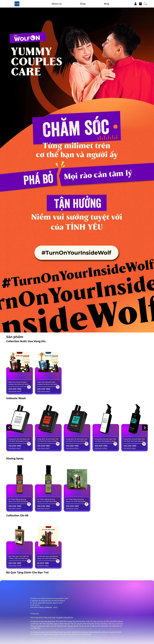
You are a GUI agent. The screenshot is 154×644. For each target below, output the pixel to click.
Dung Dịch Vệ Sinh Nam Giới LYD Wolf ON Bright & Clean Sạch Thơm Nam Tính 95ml (19, 434)
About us (57, 4)
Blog (107, 4)
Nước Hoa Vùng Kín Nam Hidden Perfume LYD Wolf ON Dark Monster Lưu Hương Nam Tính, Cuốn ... (19, 380)
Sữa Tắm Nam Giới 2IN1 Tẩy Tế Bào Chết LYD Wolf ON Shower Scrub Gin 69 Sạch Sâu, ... (19, 546)
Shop (83, 4)
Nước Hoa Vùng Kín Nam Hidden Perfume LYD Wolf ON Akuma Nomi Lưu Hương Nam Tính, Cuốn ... (48, 380)
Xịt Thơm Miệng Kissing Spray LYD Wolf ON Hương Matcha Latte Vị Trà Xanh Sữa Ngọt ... (77, 492)
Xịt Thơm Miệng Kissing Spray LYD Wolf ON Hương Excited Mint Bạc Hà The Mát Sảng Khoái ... (48, 492)
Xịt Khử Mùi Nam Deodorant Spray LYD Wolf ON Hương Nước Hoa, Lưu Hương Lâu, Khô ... (48, 546)
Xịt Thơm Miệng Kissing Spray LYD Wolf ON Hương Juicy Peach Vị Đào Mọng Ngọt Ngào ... (18, 492)
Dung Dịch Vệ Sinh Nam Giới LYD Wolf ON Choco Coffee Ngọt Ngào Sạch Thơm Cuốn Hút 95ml (48, 434)
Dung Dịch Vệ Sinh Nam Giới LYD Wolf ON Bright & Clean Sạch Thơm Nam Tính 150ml (105, 434)
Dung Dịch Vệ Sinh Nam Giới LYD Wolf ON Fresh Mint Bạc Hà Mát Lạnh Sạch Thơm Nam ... (77, 434)
